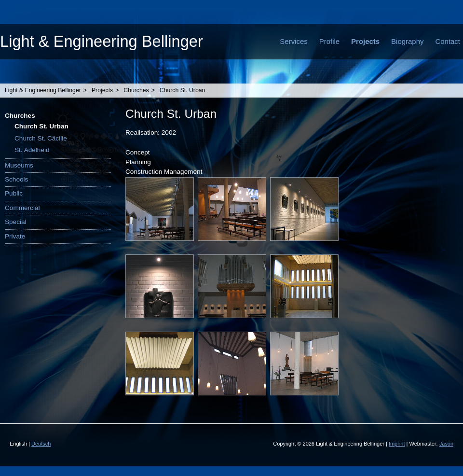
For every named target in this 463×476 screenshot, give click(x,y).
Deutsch (41, 444)
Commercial (22, 208)
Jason (446, 444)
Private (15, 236)
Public (14, 193)
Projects (365, 41)
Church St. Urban (183, 90)
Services (293, 41)
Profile (329, 41)
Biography (407, 41)
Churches (136, 90)
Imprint (397, 444)
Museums (19, 165)
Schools (16, 179)
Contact (448, 41)
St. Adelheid (32, 150)
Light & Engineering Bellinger (102, 41)
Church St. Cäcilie (41, 138)
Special (16, 222)
